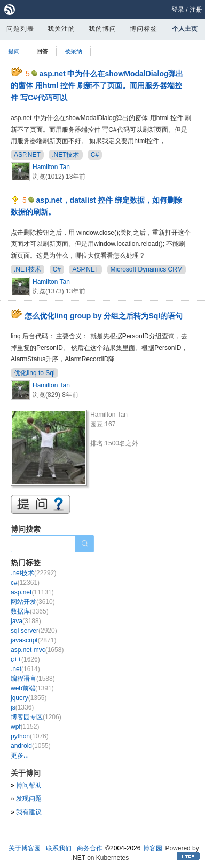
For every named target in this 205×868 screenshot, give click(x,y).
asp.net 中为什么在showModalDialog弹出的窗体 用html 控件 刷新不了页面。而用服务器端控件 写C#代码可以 (97, 86)
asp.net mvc (37, 650)
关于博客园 (25, 848)
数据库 (30, 611)
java (26, 621)
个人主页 (185, 29)
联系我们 (59, 848)
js (22, 707)
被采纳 (73, 51)
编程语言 (33, 679)
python (30, 736)
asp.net (32, 592)
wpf (25, 727)
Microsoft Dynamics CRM (147, 269)
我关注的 (61, 29)
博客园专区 (36, 717)
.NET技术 (65, 155)
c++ (25, 659)
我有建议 (29, 812)
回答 (42, 51)
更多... (20, 755)
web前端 (32, 688)
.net (25, 669)
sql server (34, 631)
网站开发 (33, 602)
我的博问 (102, 29)
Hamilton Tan (51, 167)
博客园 (153, 848)
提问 (14, 51)
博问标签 (144, 29)
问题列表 (20, 29)
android (31, 746)
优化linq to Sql (34, 373)
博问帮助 (29, 785)
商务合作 (90, 848)
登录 (178, 10)
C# (95, 155)
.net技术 (33, 573)
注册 (196, 10)
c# (25, 583)
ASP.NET (27, 155)
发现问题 (29, 799)
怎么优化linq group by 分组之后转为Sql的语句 (104, 316)
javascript (33, 640)
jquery (29, 698)
